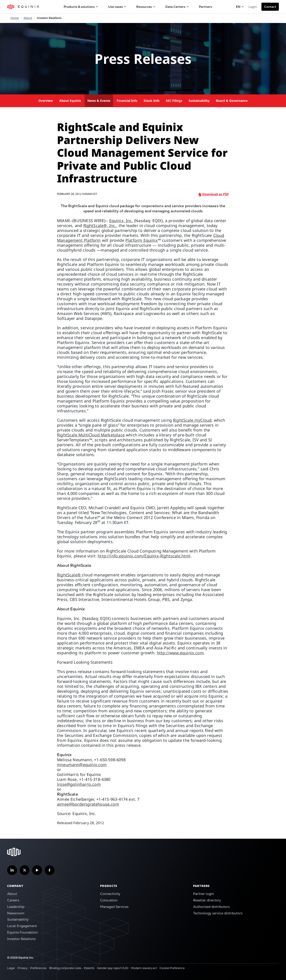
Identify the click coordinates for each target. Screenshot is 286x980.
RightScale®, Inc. (100, 225)
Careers (13, 900)
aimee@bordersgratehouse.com (88, 804)
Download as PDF (214, 194)
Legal (11, 968)
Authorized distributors (211, 907)
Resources (146, 7)
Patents (89, 968)
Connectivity (110, 894)
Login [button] (253, 7)
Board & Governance (232, 101)
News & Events (99, 101)
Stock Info (152, 101)
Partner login (203, 894)
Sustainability (199, 101)
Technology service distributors (218, 913)
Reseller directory (207, 900)
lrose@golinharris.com (79, 784)
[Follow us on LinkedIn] (12, 870)
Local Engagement (22, 926)
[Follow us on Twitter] (25, 870)
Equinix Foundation (22, 932)
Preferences (38, 968)
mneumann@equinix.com (82, 765)
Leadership (16, 907)
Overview (46, 101)
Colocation (109, 900)
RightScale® (69, 575)
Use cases (117, 7)
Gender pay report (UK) (113, 968)
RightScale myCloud (192, 420)
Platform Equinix (142, 240)
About (12, 894)
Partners (205, 7)
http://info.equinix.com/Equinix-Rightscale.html (144, 556)
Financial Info (127, 101)
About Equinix (70, 101)
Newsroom (16, 913)
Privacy (22, 968)
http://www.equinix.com (180, 653)
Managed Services (114, 907)
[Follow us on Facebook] (50, 870)
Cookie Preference (172, 968)
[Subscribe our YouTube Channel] (37, 870)
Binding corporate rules (65, 968)
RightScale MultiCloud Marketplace (91, 435)
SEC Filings (174, 101)
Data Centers (177, 7)
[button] (270, 7)
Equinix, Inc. (121, 221)
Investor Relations (21, 939)
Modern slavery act (144, 968)
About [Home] (28, 18)
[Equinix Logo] (23, 7)
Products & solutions (81, 7)
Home (15, 18)
